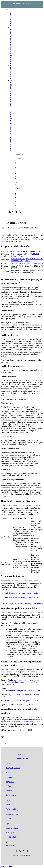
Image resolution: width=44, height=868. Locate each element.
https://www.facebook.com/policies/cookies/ (26, 603)
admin (15, 228)
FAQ (8, 805)
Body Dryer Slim (13, 768)
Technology (11, 777)
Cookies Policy (12, 837)
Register (16, 200)
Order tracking (12, 809)
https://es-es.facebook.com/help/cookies (24, 593)
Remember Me (16, 174)
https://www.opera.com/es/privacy (20, 705)
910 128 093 (19, 263)
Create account (12, 814)
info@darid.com (37, 263)
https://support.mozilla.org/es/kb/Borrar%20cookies (20, 690)
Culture (9, 786)
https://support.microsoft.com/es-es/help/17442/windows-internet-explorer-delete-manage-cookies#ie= (21, 682)
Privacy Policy (12, 832)
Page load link (6, 866)
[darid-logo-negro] (15, 212)
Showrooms (11, 795)
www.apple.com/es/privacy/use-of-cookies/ (23, 701)
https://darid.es (30, 722)
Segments (10, 782)
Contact (9, 791)
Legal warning (12, 828)
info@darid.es (23, 758)
